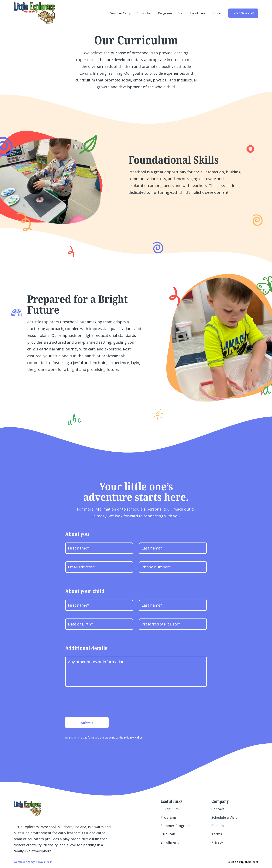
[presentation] (94, 702)
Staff (181, 13)
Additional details (86, 648)
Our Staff (168, 834)
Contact (217, 13)
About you (77, 534)
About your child (85, 591)
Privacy (217, 842)
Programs (165, 13)
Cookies (218, 826)
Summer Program (175, 826)
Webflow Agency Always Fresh (33, 862)
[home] (34, 13)
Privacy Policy (133, 737)
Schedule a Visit (243, 13)
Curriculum (145, 13)
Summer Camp (121, 13)
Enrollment (198, 13)
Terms (217, 834)
